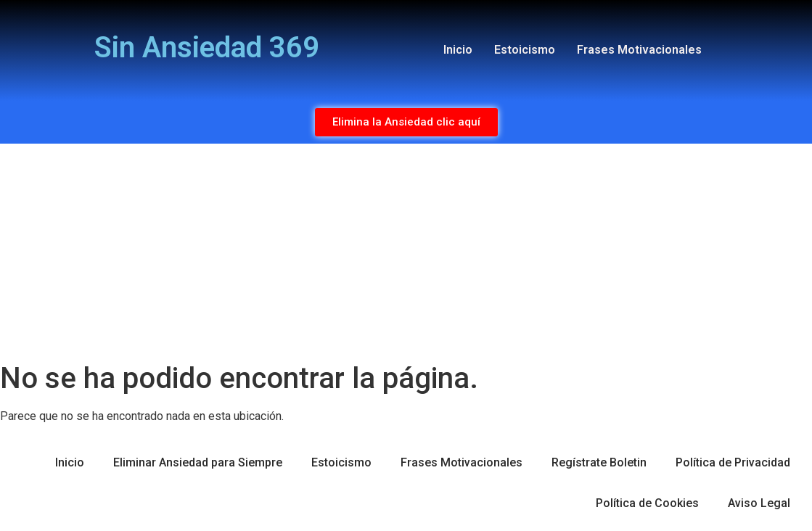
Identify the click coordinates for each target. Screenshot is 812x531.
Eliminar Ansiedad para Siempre (198, 462)
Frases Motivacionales (639, 50)
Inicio (458, 50)
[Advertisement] (406, 252)
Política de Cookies (647, 503)
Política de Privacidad (733, 462)
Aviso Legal (759, 503)
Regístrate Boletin (599, 462)
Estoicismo (525, 50)
